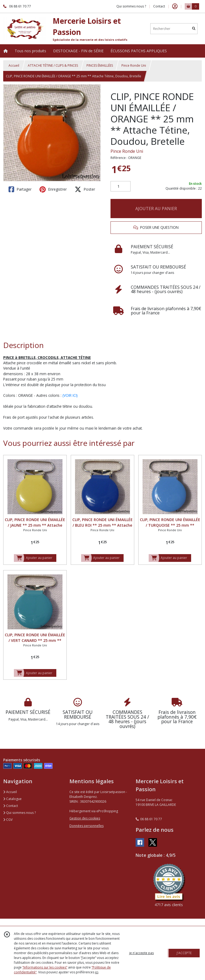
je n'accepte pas (141, 953)
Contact (159, 6)
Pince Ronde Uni (134, 65)
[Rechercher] (194, 29)
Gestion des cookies (85, 818)
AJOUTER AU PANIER (156, 209)
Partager (20, 189)
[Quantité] (121, 186)
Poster (85, 189)
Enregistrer (53, 189)
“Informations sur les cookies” (45, 967)
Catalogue (12, 799)
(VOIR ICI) (70, 395)
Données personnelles (86, 826)
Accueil (14, 65)
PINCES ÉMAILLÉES (100, 65)
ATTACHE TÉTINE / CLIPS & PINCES (53, 65)
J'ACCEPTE (184, 953)
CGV (8, 820)
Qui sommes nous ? (19, 813)
